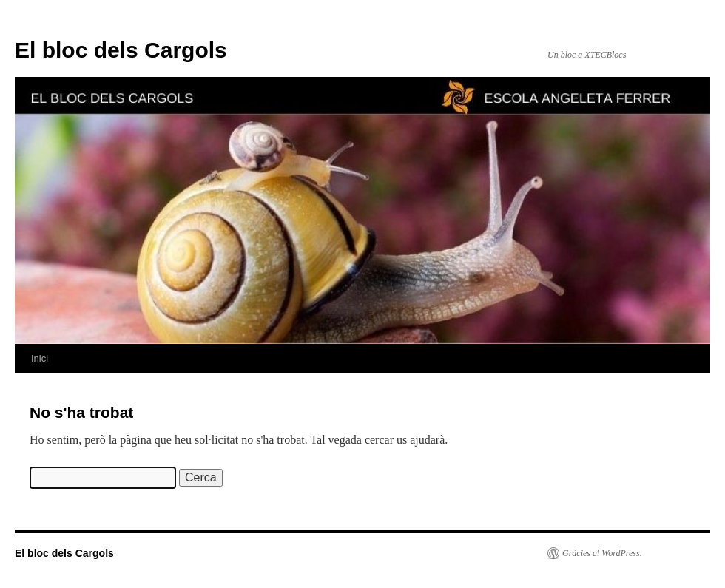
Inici (40, 358)
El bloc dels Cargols (121, 50)
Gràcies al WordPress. (602, 553)
